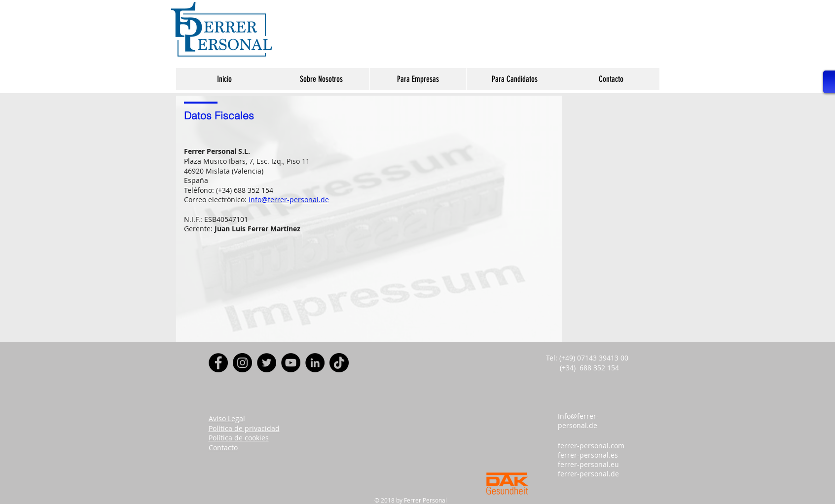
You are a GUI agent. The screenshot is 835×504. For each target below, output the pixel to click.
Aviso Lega (226, 418)
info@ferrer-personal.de (289, 199)
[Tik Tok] (339, 363)
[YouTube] (291, 363)
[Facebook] (218, 363)
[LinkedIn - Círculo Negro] (315, 363)
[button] (321, 79)
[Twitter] (267, 363)
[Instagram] (242, 363)
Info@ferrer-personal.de (578, 421)
